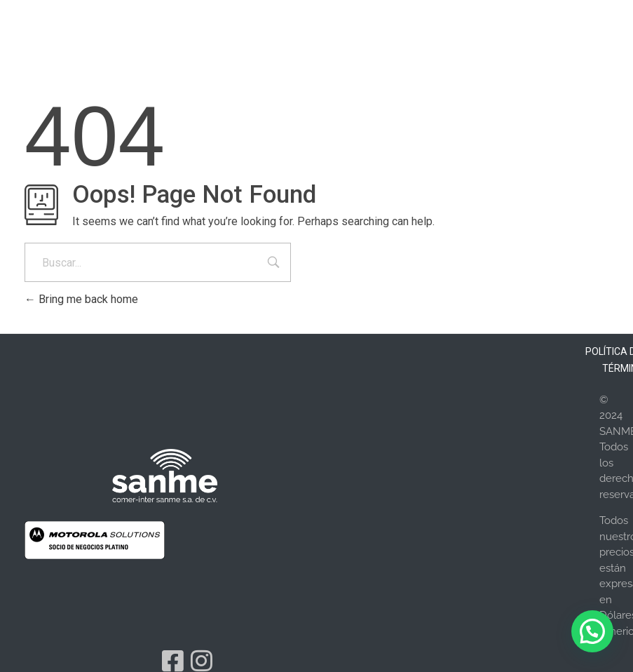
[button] (592, 631)
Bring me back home (81, 299)
